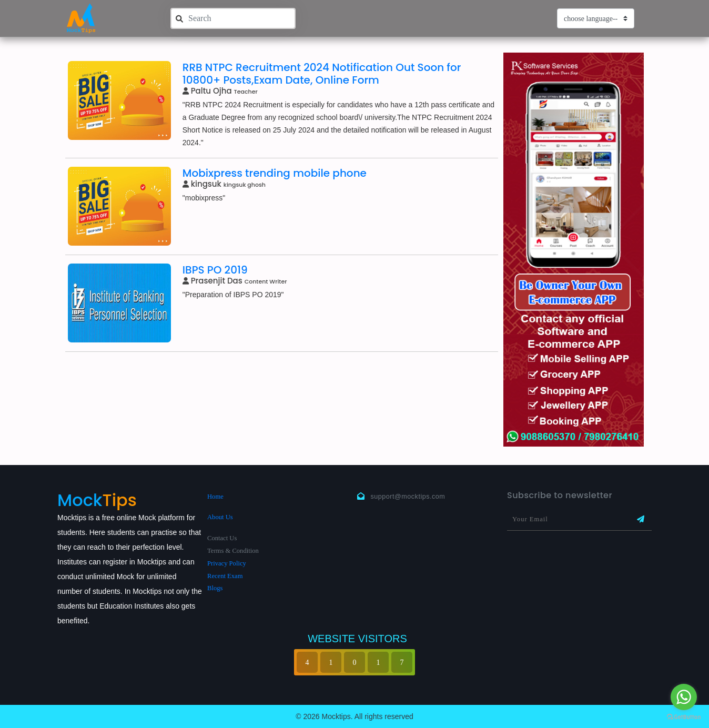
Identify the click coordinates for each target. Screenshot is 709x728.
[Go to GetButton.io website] (684, 717)
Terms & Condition (233, 551)
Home (215, 497)
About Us (220, 517)
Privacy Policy (227, 563)
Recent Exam (225, 576)
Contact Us (222, 538)
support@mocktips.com (408, 497)
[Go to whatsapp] (684, 697)
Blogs (215, 588)
